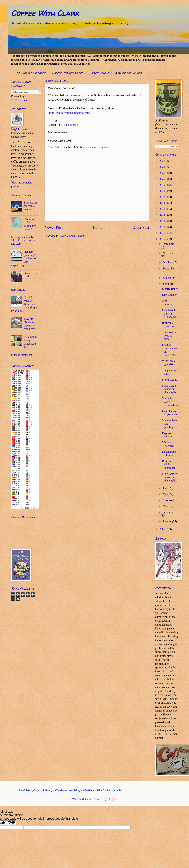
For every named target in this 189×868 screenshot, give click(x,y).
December (169, 244)
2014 (163, 215)
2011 (163, 233)
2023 (163, 161)
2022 (163, 167)
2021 (163, 173)
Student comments (22, 355)
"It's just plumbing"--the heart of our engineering (24, 258)
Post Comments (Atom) (73, 236)
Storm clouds (169, 380)
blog (66, 125)
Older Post (141, 227)
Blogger (112, 799)
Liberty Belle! (170, 289)
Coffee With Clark (45, 13)
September (169, 269)
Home (98, 227)
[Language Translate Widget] (26, 92)
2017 (163, 197)
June (166, 488)
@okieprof (21, 129)
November (169, 253)
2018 (163, 191)
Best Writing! (19, 290)
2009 (163, 529)
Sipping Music (99, 73)
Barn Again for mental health (30, 206)
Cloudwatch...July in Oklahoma (170, 314)
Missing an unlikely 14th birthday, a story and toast (23, 240)
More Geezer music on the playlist (169, 389)
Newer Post (54, 227)
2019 (163, 185)
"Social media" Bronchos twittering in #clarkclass (24, 304)
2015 (163, 209)
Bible (60, 125)
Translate (19, 100)
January (167, 521)
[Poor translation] (11, 823)
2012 (163, 227)
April (166, 500)
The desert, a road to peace (169, 336)
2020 (163, 179)
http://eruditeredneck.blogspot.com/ (69, 113)
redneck (75, 125)
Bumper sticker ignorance (169, 464)
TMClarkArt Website (30, 73)
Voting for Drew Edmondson (170, 402)
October (168, 262)
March (167, 506)
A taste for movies (128, 73)
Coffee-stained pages (68, 73)
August (167, 278)
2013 (163, 221)
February (168, 512)
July (165, 284)
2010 (163, 239)
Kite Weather (169, 295)
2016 (163, 203)
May (166, 494)
